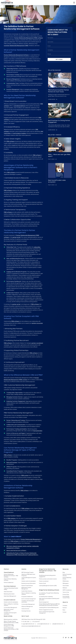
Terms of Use (66, 592)
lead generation (38, 431)
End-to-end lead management (29, 599)
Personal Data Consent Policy (66, 597)
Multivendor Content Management (9, 610)
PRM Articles (66, 581)
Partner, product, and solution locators (48, 579)
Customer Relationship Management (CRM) (16, 46)
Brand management (44, 602)
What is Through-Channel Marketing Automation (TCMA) (11, 622)
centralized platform (20, 106)
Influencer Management (27, 607)
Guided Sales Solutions (27, 591)
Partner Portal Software (27, 586)
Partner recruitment (44, 581)
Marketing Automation (9, 594)
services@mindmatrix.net (43, 624)
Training (9, 272)
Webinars (65, 588)
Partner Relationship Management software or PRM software (11, 629)
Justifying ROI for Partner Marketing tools (49, 608)
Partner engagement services (46, 610)
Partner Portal (42, 583)
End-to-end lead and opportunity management (47, 612)
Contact (64, 612)
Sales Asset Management (10, 596)
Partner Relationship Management (30, 539)
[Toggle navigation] (74, 3)
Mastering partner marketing (11, 619)
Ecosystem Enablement (27, 597)
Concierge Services (26, 611)
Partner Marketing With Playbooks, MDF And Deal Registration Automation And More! (49, 605)
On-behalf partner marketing (46, 597)
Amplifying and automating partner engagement (47, 576)
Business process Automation (29, 583)
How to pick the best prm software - (17, 551)
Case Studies (66, 586)
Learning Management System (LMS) (29, 578)
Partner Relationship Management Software (16, 55)
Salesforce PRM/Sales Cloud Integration (28, 575)
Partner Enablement (9, 582)
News (64, 610)
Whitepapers (66, 583)
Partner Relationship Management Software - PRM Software (11, 576)
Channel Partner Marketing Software (10, 580)
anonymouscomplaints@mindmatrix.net (31, 626)
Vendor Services (25, 609)
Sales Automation (8, 592)
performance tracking (20, 133)
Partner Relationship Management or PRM (9, 625)
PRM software (11, 141)
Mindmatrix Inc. (44, 638)
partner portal (16, 237)
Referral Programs (12, 462)
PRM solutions (12, 518)
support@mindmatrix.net (28, 624)
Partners (65, 608)
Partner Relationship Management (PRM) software (29, 38)
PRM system (25, 475)
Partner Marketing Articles (67, 578)
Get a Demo (59, 60)
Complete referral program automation (10, 613)
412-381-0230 (26, 622)
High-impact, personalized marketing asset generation (49, 599)
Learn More (16, 537)
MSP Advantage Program (28, 572)
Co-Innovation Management (10, 608)
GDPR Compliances (67, 590)
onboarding (37, 247)
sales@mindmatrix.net (58, 624)
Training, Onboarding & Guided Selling (11, 589)
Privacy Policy (66, 594)
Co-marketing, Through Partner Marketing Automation (49, 594)
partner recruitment (37, 343)
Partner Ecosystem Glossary (67, 575)
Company (65, 605)
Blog (64, 572)
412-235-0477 (36, 622)
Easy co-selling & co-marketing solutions (11, 605)
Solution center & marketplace (11, 602)
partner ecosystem (37, 323)
